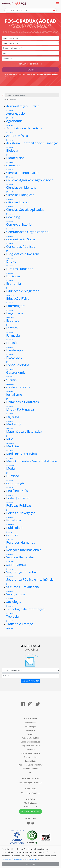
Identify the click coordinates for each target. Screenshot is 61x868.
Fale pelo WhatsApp (31, 811)
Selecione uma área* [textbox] (11, 38)
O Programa (30, 723)
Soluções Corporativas (31, 742)
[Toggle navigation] (57, 4)
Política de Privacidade (49, 75)
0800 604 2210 (30, 806)
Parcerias (30, 734)
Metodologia (30, 726)
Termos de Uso (11, 77)
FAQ (30, 772)
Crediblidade (30, 761)
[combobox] (30, 38)
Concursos (30, 749)
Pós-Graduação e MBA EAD (30, 783)
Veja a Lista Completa (30, 793)
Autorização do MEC (31, 738)
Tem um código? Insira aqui (30, 64)
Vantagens (31, 730)
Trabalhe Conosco (31, 769)
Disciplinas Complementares (30, 765)
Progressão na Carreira (30, 746)
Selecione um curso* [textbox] (11, 43)
